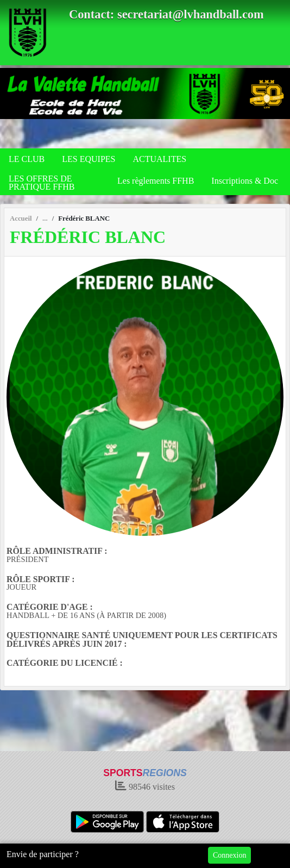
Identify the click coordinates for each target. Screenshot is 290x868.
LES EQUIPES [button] (89, 159)
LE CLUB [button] (27, 159)
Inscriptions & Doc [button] (245, 181)
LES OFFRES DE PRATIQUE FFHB (42, 183)
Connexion (229, 855)
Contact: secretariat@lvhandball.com (166, 14)
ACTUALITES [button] (159, 159)
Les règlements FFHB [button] (156, 181)
